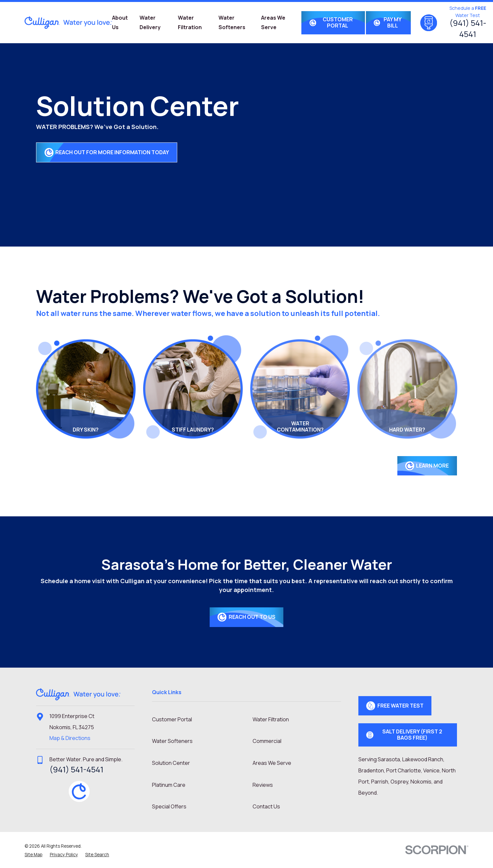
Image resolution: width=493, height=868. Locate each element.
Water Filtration (271, 719)
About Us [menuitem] (120, 22)
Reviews (263, 785)
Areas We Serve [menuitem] (273, 22)
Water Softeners (172, 741)
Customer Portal (172, 719)
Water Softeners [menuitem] (232, 22)
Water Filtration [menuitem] (190, 22)
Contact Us (266, 806)
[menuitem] (33, 855)
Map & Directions (70, 738)
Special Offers (169, 806)
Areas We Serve (272, 763)
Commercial (267, 741)
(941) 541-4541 (468, 28)
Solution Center (171, 763)
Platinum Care (169, 785)
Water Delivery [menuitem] (150, 22)
